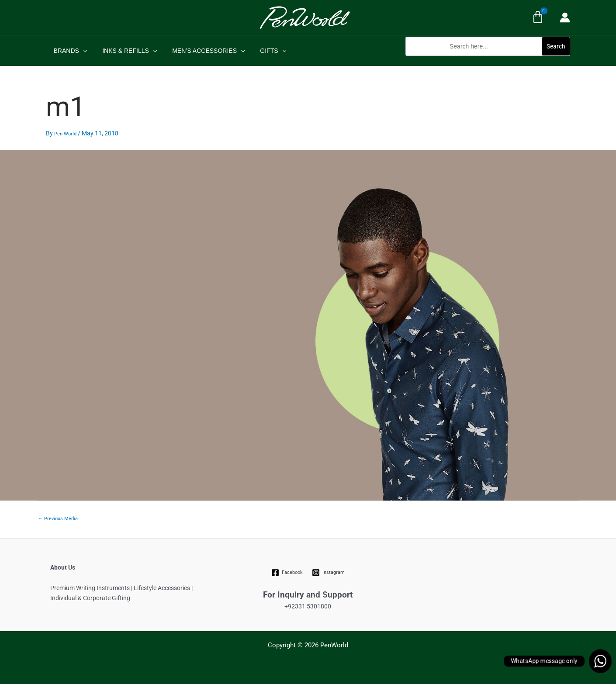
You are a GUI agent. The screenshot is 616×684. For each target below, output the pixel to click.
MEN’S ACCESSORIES (201, 51)
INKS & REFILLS (125, 51)
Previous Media (58, 519)
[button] (488, 60)
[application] (81, 51)
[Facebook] (287, 573)
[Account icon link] (565, 17)
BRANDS (69, 51)
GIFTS (263, 51)
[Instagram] (328, 573)
